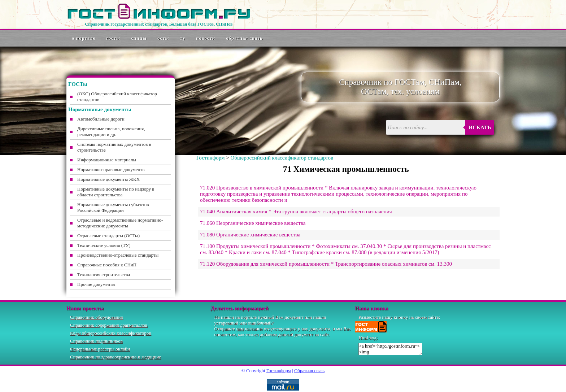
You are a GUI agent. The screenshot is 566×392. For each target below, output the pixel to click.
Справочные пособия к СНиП (107, 265)
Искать (480, 127)
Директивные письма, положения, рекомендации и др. (111, 132)
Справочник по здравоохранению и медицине (116, 357)
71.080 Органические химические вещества (250, 235)
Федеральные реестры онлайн (100, 349)
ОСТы (163, 38)
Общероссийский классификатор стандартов (282, 158)
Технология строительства (104, 275)
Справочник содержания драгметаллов (109, 325)
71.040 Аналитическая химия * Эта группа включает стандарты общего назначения (296, 212)
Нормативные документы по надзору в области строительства (116, 192)
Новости (206, 38)
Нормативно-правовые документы (111, 169)
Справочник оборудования (97, 317)
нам (240, 329)
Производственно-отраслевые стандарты (118, 255)
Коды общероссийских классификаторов (110, 333)
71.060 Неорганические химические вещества (253, 223)
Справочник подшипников (96, 341)
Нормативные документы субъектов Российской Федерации (113, 207)
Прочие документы (96, 284)
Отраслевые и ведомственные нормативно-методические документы (120, 223)
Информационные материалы (107, 160)
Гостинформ (210, 158)
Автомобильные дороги (101, 119)
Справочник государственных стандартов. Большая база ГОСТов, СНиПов (159, 24)
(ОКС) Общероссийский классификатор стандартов (117, 97)
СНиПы (139, 38)
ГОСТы (113, 38)
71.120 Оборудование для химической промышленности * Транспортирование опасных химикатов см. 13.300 (326, 264)
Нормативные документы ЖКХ (108, 179)
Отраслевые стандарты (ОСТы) (108, 236)
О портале (84, 38)
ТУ (183, 38)
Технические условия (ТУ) (104, 245)
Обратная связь (244, 38)
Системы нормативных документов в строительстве (114, 147)
